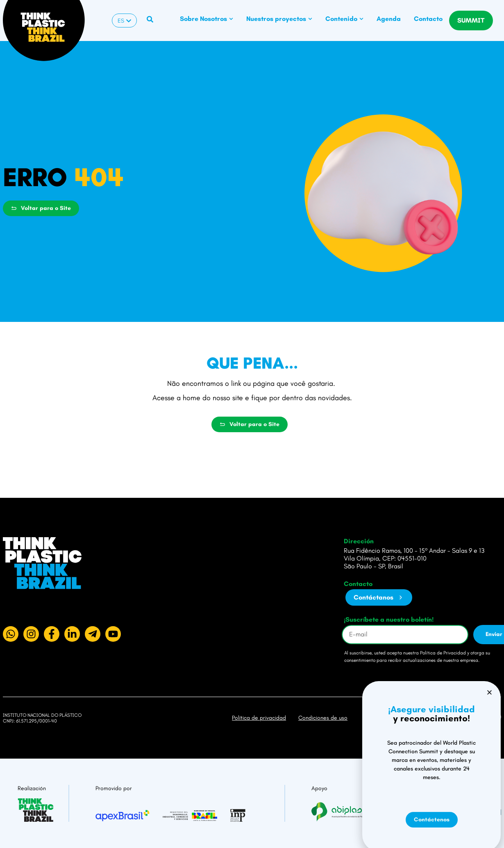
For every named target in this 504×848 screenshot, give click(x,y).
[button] (489, 753)
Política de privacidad (259, 718)
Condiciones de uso (323, 718)
